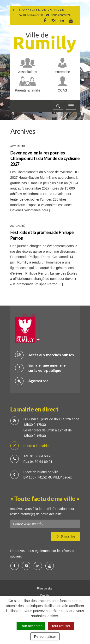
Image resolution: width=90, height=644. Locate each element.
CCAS (63, 90)
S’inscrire (66, 536)
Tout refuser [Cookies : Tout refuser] (61, 626)
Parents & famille (28, 90)
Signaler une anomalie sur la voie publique (40, 368)
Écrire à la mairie (30, 446)
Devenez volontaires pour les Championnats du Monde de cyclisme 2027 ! (45, 158)
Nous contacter (58, 15)
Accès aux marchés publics (45, 355)
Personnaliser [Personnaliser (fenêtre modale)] (45, 636)
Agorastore (32, 381)
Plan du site (45, 589)
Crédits (45, 595)
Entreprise (62, 72)
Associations (28, 72)
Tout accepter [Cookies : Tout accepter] (31, 626)
